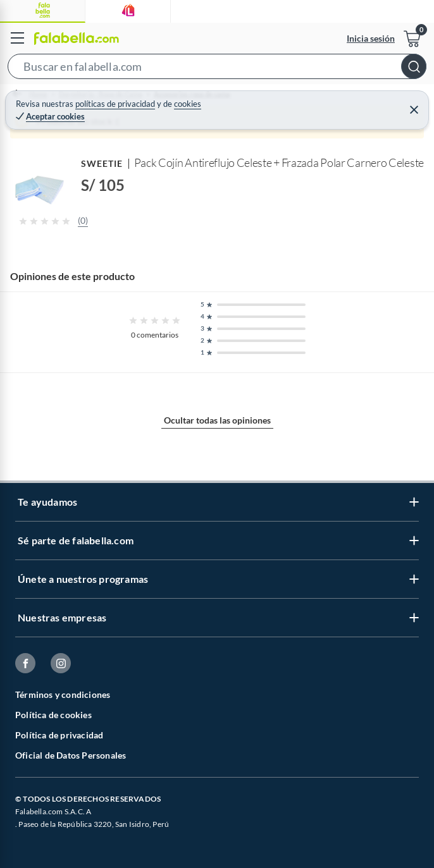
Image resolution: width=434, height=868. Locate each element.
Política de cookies (53, 715)
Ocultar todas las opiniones (217, 420)
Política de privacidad (59, 735)
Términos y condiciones (63, 694)
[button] (217, 69)
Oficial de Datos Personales (71, 755)
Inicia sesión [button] (371, 38)
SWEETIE (102, 163)
